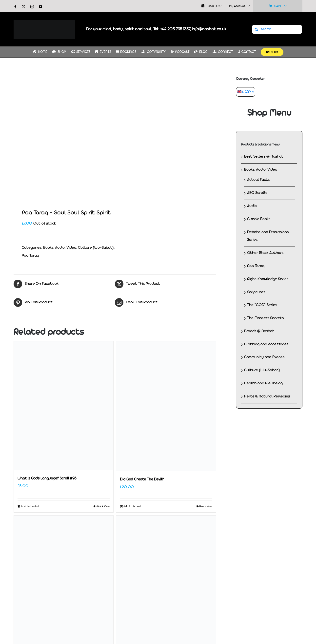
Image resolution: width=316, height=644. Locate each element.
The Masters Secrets (265, 318)
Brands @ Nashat (259, 331)
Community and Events (264, 357)
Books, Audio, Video (60, 248)
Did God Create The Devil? (142, 480)
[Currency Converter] (246, 92)
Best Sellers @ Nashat (264, 157)
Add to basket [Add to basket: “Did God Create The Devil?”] (133, 506)
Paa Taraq (30, 256)
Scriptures (256, 292)
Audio (252, 206)
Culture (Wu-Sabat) (96, 248)
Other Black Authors (265, 253)
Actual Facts (258, 180)
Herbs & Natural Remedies (267, 396)
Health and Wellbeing (263, 383)
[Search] (256, 29)
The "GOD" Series (262, 305)
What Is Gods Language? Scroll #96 (47, 479)
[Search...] (277, 29)
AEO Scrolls (257, 193)
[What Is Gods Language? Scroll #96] (64, 406)
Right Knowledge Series (268, 279)
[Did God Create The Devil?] (166, 406)
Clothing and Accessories (266, 344)
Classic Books (259, 219)
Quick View (103, 506)
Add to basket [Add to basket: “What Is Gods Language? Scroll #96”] (30, 506)
